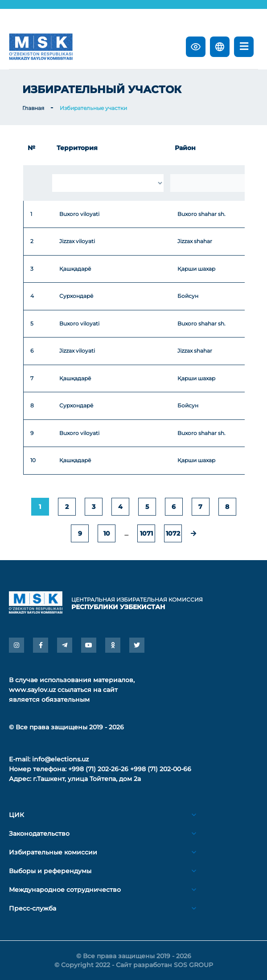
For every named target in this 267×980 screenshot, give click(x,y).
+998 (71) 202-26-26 (98, 769)
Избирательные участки (93, 108)
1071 (146, 533)
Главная (33, 108)
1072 (173, 533)
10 (107, 533)
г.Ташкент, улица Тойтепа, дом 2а (87, 779)
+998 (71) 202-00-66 (161, 769)
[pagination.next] (193, 533)
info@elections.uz (60, 759)
